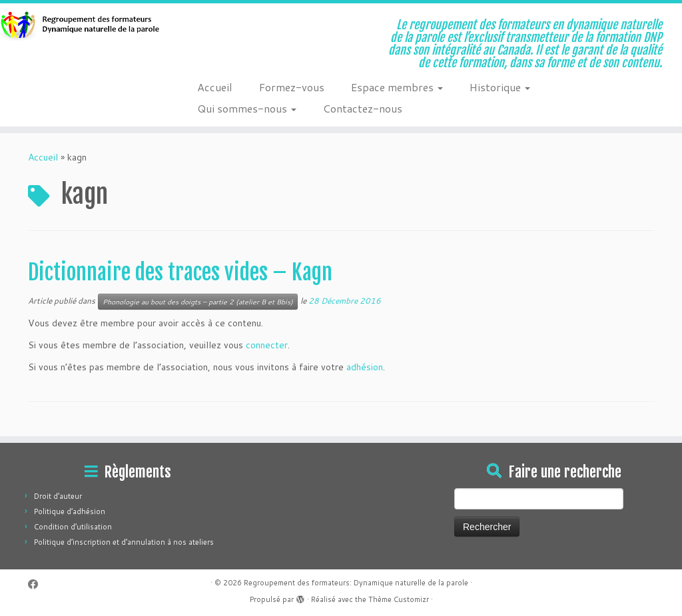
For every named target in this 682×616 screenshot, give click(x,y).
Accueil (215, 87)
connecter (267, 345)
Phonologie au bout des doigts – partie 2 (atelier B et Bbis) (198, 302)
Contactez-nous (363, 108)
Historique (500, 87)
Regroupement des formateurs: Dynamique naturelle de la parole (356, 583)
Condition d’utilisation (73, 527)
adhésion (365, 367)
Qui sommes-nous (247, 108)
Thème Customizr (399, 599)
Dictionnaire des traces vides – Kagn (180, 272)
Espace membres (397, 87)
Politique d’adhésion (70, 511)
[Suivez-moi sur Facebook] (37, 584)
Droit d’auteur (58, 496)
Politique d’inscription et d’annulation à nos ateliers (124, 542)
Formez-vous (292, 87)
